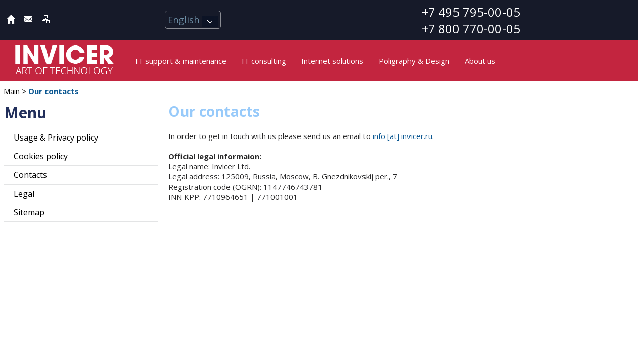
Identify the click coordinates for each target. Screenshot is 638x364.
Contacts (30, 175)
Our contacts (54, 91)
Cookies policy (41, 156)
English (193, 20)
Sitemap (29, 212)
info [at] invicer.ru (402, 136)
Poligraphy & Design (414, 61)
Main (12, 91)
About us (480, 61)
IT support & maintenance (181, 61)
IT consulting (264, 61)
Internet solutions (332, 61)
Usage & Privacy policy (56, 138)
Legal (24, 194)
